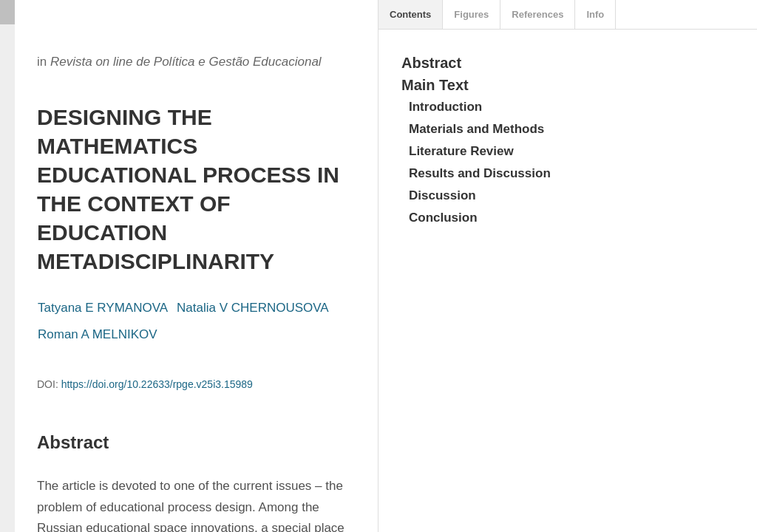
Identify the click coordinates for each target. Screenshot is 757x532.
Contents (410, 14)
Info (595, 14)
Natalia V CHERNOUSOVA (253, 308)
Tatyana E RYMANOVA (103, 308)
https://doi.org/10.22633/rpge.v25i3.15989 (157, 384)
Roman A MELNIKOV (98, 334)
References (537, 14)
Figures (471, 14)
